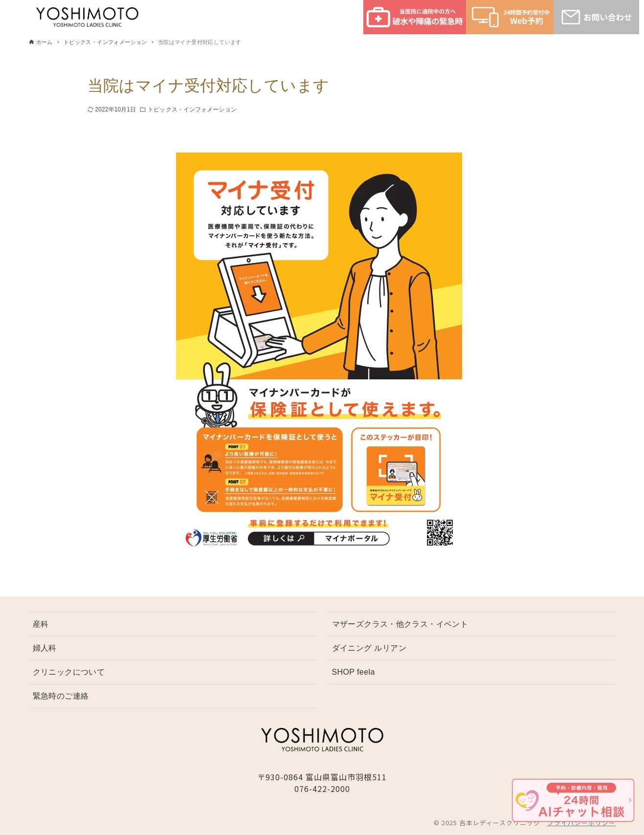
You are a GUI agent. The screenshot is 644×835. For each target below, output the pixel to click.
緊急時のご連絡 (61, 696)
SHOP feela (354, 672)
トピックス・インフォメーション (192, 110)
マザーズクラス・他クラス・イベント (400, 624)
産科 (41, 624)
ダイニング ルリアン (369, 648)
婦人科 (45, 648)
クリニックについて (69, 672)
